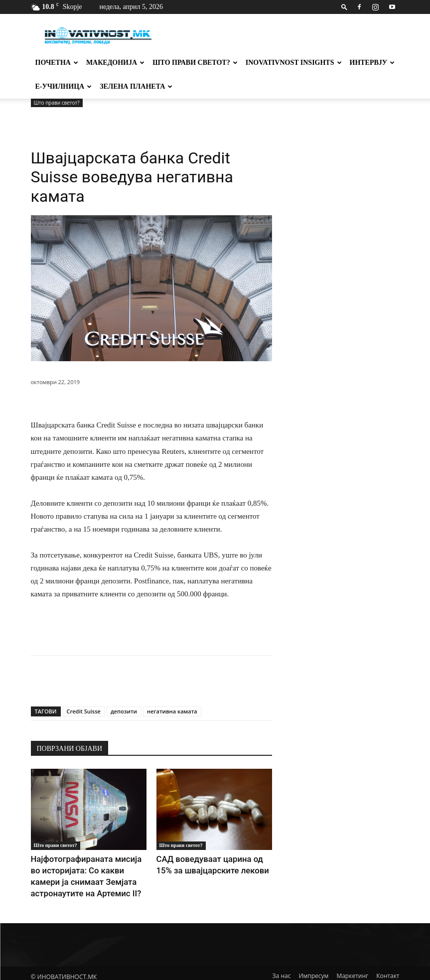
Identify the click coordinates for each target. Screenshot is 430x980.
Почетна (57, 63)
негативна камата (172, 711)
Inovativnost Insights (294, 63)
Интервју (372, 63)
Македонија (115, 63)
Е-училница (64, 86)
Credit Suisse (84, 711)
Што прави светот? (195, 63)
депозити (124, 711)
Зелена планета (136, 86)
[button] (344, 7)
